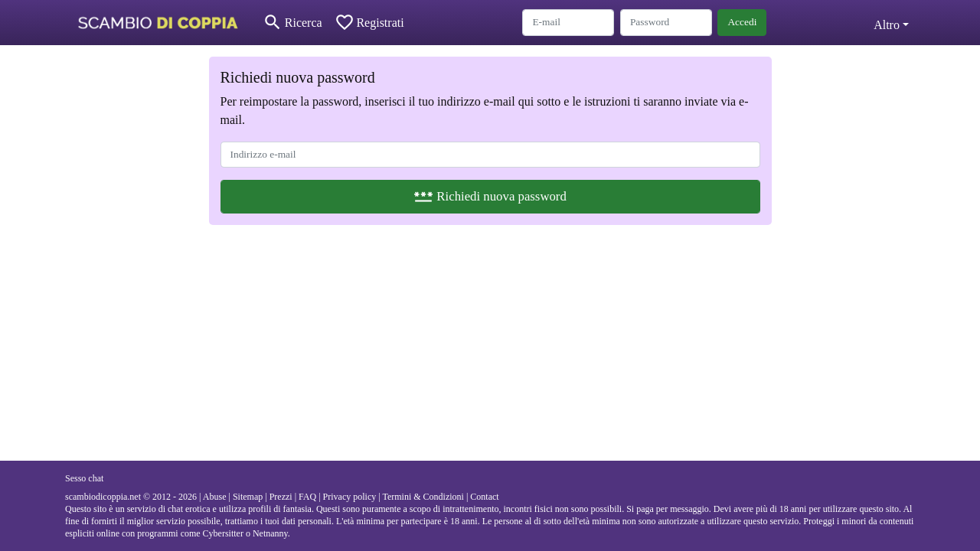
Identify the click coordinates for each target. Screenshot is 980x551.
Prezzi (281, 497)
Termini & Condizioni (423, 497)
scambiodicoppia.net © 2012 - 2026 (131, 497)
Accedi (742, 22)
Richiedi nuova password (490, 196)
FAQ (307, 497)
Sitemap (248, 497)
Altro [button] (887, 25)
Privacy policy (350, 497)
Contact (484, 497)
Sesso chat (84, 478)
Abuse (215, 497)
